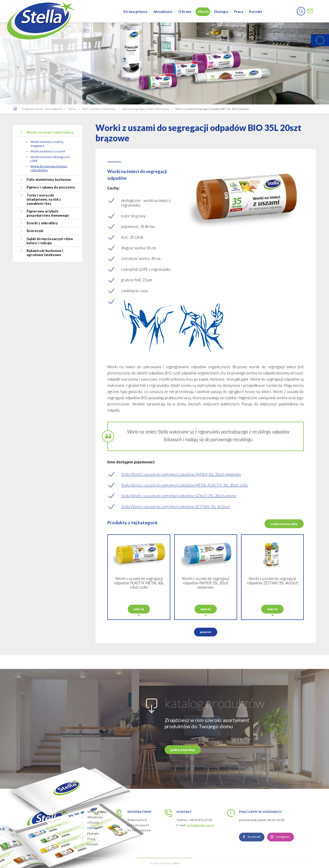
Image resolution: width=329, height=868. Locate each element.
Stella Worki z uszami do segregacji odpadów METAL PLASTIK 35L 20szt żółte (184, 485)
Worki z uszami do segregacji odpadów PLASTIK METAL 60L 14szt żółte (139, 603)
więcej (139, 629)
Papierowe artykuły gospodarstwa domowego (48, 213)
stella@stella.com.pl (200, 825)
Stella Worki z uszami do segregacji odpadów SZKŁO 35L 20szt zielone (179, 496)
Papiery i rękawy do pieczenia (51, 187)
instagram (283, 857)
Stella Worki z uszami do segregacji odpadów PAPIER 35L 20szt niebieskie (181, 474)
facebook (254, 857)
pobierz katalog (183, 770)
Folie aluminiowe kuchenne (49, 179)
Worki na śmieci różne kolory (50, 132)
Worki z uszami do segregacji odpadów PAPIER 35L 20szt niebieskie (206, 603)
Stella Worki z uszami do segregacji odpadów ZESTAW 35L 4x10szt (175, 507)
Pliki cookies (35, 863)
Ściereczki (35, 231)
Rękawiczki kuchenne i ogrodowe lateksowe (45, 253)
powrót (206, 652)
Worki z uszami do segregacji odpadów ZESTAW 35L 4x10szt (272, 601)
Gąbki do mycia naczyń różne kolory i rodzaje (50, 241)
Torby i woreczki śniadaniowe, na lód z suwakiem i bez (44, 199)
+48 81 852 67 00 (200, 820)
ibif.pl (176, 863)
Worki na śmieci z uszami (48, 151)
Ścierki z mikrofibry (42, 223)
